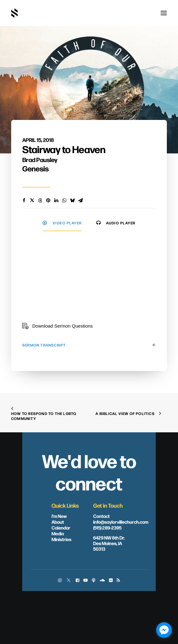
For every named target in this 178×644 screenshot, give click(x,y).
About (58, 522)
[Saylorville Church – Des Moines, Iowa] (14, 13)
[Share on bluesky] (72, 201)
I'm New (59, 516)
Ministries (61, 539)
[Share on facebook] (24, 201)
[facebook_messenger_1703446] (164, 630)
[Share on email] (80, 201)
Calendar (61, 527)
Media (58, 533)
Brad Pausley (40, 159)
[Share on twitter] (32, 201)
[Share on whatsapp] (64, 201)
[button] (164, 13)
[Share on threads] (40, 201)
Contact (102, 516)
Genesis (36, 168)
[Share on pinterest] (48, 201)
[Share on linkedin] (56, 201)
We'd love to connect (89, 472)
